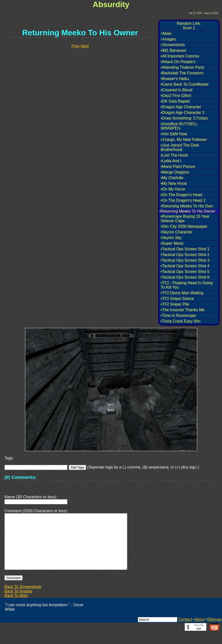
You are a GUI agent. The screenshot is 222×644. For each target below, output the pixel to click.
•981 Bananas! (173, 50)
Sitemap (214, 631)
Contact (185, 631)
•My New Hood (174, 183)
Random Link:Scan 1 (189, 26)
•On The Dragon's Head (181, 195)
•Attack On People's (178, 62)
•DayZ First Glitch (176, 96)
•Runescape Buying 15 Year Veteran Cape (185, 219)
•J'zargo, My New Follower (184, 140)
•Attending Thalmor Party (183, 67)
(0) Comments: (20, 477)
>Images (168, 39)
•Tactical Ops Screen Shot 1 (185, 249)
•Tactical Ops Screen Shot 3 (185, 260)
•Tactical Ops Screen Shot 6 (185, 277)
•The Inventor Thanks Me (183, 310)
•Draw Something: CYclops (184, 118)
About (199, 631)
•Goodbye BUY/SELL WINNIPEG (179, 126)
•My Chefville (172, 178)
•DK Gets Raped (175, 101)
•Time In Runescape (178, 315)
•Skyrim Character (176, 232)
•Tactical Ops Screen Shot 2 (185, 255)
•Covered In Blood (176, 90)
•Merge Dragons (175, 172)
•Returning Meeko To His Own (187, 206)
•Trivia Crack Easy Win (181, 321)
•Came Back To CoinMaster (185, 84)
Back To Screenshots (23, 598)
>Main (166, 34)
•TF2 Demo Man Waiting (182, 293)
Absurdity (111, 4)
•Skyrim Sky (171, 238)
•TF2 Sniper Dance (177, 299)
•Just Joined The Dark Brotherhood (180, 147)
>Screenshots (173, 45)
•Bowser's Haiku (175, 79)
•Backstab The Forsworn (182, 73)
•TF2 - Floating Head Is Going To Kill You (187, 285)
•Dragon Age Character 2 (183, 113)
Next (85, 46)
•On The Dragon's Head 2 (183, 200)
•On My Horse (173, 189)
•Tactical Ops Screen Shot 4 (185, 266)
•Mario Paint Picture (178, 167)
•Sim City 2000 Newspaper (184, 226)
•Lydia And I (171, 161)
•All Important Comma (180, 56)
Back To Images (18, 603)
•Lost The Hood (174, 155)
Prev (75, 46)
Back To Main (16, 607)
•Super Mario (172, 243)
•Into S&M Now (174, 134)
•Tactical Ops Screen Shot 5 (185, 272)
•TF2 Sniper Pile (175, 304)
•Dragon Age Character (181, 107)
